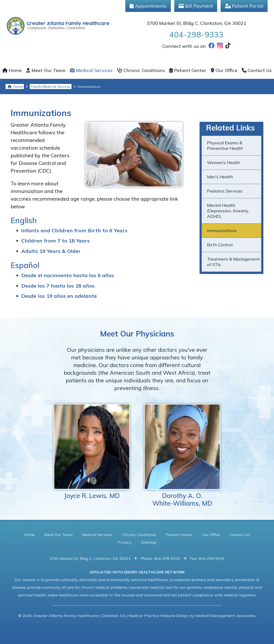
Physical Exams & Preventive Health (225, 145)
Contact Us (257, 70)
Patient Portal (244, 6)
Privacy (125, 542)
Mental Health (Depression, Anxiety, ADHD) (228, 211)
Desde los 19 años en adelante (59, 296)
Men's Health (220, 177)
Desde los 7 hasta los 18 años (58, 286)
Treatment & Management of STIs (233, 262)
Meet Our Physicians (137, 334)
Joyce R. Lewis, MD (92, 452)
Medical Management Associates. (226, 616)
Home (12, 70)
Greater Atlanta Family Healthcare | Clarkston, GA (80, 616)
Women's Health (224, 162)
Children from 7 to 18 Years (56, 241)
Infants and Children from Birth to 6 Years (74, 230)
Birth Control (220, 245)
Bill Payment (196, 6)
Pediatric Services (225, 191)
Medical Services (91, 70)
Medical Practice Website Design (159, 616)
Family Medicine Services (51, 87)
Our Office (224, 70)
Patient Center (188, 70)
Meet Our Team (46, 70)
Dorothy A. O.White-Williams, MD (182, 455)
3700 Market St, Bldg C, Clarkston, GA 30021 (196, 23)
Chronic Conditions (141, 70)
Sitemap (149, 542)
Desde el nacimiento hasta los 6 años (68, 275)
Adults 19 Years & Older (51, 251)
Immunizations (222, 231)
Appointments (148, 6)
